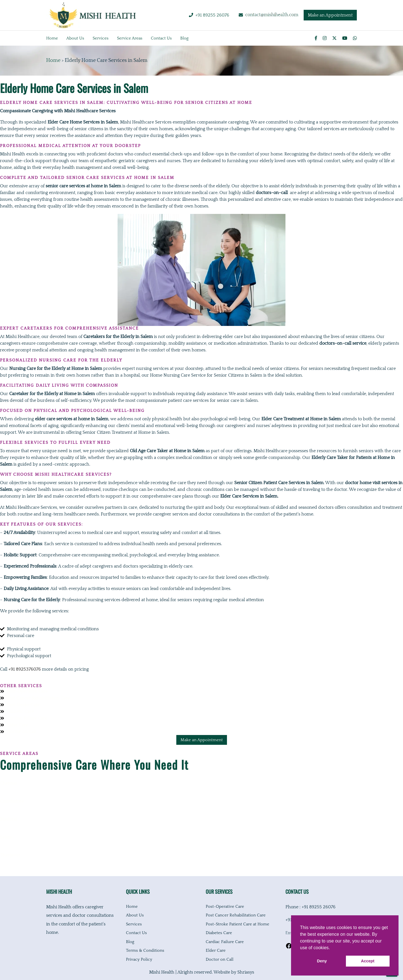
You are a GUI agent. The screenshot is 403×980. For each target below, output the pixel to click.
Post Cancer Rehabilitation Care (236, 915)
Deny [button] (322, 961)
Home (52, 38)
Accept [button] (368, 961)
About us (75, 38)
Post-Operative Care (225, 907)
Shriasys (246, 972)
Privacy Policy (139, 959)
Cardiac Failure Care (225, 942)
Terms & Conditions (145, 950)
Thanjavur (10, 855)
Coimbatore (12, 801)
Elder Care (216, 950)
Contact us (161, 38)
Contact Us (136, 933)
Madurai (9, 819)
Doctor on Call (220, 959)
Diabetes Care (219, 933)
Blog (184, 38)
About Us (135, 915)
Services (101, 38)
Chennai (8, 783)
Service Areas (130, 38)
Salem (6, 837)
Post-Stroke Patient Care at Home (237, 924)
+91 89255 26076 (212, 15)
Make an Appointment (330, 15)
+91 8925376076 (25, 669)
